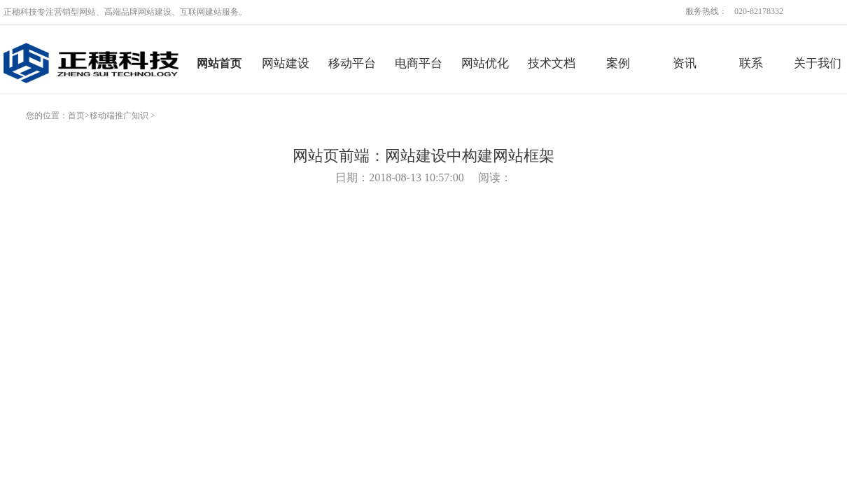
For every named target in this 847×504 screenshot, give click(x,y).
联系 (751, 63)
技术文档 (552, 63)
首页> (79, 115)
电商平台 (419, 63)
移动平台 (352, 63)
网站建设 (286, 63)
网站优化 (485, 63)
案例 (618, 63)
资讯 (685, 63)
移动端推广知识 (119, 115)
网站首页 (219, 63)
